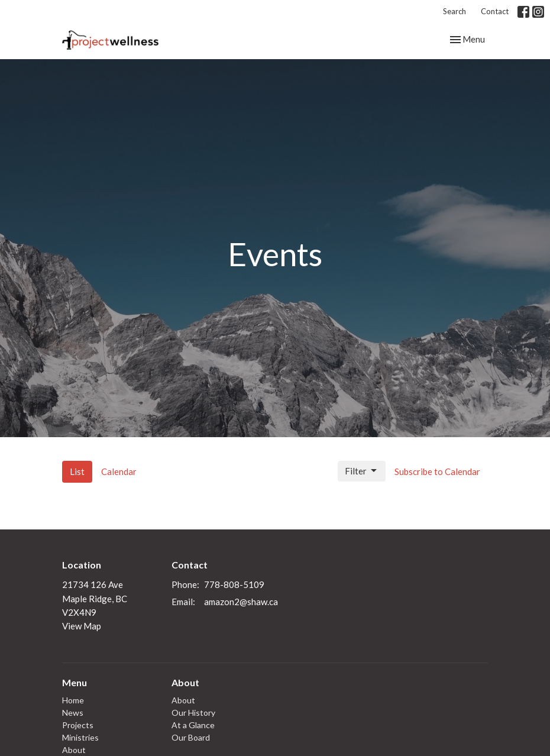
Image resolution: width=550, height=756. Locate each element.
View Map (82, 626)
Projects (78, 725)
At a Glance (193, 725)
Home (73, 700)
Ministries (80, 737)
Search (454, 11)
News (73, 713)
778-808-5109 (234, 584)
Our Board (191, 737)
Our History (193, 713)
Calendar (119, 471)
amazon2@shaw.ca (241, 602)
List (77, 471)
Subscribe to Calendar (437, 471)
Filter (362, 471)
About (74, 750)
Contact (495, 11)
